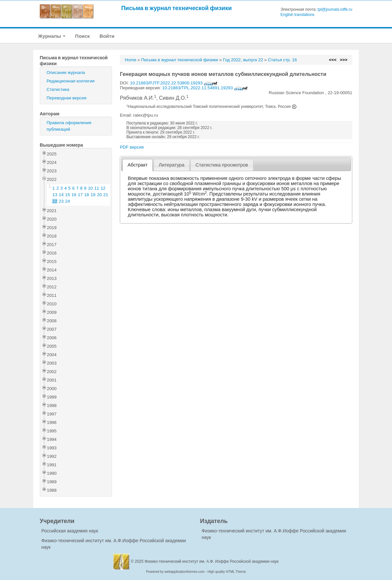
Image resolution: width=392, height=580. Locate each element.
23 (61, 201)
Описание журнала (66, 72)
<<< (333, 60)
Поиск (83, 36)
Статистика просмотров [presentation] (222, 165)
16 (74, 195)
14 (61, 195)
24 (68, 201)
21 (106, 195)
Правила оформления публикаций (69, 126)
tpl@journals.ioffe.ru (335, 9)
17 (80, 195)
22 (55, 201)
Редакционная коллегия (71, 81)
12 (103, 188)
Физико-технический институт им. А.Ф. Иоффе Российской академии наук (212, 561)
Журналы (52, 36)
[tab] (138, 165)
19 (93, 195)
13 (55, 195)
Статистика (58, 89)
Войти (107, 36)
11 (97, 188)
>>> (344, 60)
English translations (298, 15)
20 (99, 195)
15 (68, 195)
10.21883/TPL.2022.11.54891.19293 (205, 88)
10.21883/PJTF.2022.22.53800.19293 (174, 83)
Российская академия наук (70, 531)
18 (87, 195)
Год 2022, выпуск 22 (243, 60)
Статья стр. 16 (282, 60)
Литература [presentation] (172, 165)
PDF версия (132, 147)
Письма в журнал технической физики (176, 8)
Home (131, 60)
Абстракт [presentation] (138, 165)
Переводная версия (66, 98)
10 (90, 188)
